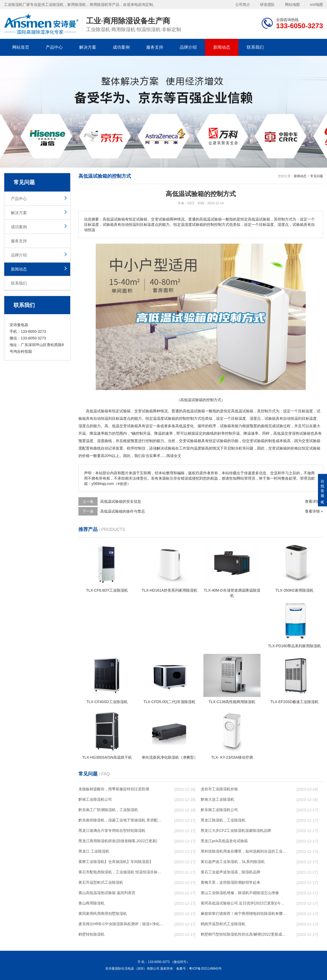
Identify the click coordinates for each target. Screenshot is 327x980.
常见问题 (317, 176)
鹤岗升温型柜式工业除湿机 (223, 924)
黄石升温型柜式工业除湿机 (101, 882)
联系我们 (255, 47)
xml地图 (316, 5)
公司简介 (243, 5)
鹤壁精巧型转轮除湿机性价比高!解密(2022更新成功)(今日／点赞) (244, 934)
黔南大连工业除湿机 (217, 799)
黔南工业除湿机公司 (95, 799)
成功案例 (121, 47)
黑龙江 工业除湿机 (94, 851)
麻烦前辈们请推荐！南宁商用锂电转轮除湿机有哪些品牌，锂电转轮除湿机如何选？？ (244, 913)
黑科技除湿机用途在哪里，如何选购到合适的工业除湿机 (244, 851)
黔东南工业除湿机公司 (219, 810)
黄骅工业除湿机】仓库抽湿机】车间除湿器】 (116, 862)
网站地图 (292, 5)
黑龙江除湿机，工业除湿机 (223, 820)
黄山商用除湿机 (91, 903)
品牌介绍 (188, 47)
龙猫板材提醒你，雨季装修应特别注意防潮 (114, 789)
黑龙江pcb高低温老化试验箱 (224, 841)
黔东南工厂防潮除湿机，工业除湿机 (108, 810)
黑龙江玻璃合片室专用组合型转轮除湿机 (112, 830)
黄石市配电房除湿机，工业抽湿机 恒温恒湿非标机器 (121, 872)
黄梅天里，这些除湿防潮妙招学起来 (230, 882)
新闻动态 (222, 47)
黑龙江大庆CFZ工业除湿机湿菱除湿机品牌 (236, 830)
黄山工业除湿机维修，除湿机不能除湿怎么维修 (240, 893)
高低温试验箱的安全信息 (121, 501)
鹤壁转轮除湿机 (91, 934)
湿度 (160, 418)
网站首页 (21, 47)
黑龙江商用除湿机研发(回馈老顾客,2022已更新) (118, 841)
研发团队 (267, 5)
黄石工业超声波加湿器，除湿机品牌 (230, 872)
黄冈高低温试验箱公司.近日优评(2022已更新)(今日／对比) (244, 903)
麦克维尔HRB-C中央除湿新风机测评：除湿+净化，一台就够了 (121, 924)
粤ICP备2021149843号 (205, 969)
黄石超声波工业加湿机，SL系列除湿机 (233, 862)
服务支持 (155, 47)
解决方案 (88, 47)
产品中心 (54, 47)
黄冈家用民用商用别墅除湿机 (103, 913)
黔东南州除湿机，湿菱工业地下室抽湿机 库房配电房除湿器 (121, 820)
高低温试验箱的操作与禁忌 (123, 511)
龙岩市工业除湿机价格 (219, 789)
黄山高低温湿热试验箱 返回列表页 (107, 893)
